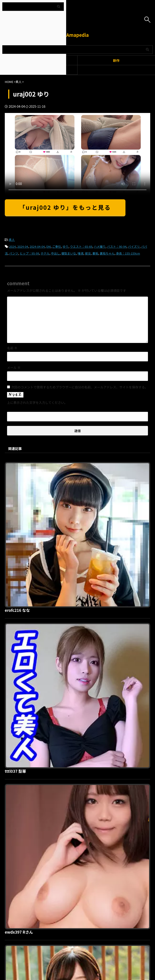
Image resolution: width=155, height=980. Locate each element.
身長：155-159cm (128, 253)
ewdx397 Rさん (91, 620)
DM (49, 246)
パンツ (14, 253)
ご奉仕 (57, 246)
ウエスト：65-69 (81, 246)
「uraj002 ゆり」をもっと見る (65, 207)
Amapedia (77, 35)
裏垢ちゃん (107, 253)
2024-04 (23, 246)
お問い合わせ (101, 868)
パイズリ (134, 246)
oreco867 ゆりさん (94, 697)
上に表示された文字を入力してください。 (37, 402)
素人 (12, 240)
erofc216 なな (90, 465)
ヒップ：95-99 (29, 253)
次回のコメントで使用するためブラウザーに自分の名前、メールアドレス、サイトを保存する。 (80, 387)
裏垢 (95, 253)
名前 (12, 348)
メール (14, 367)
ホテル (45, 253)
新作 (116, 60)
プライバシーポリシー (75, 868)
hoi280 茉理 (88, 775)
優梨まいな (69, 253)
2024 (13, 246)
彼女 (88, 253)
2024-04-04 (37, 246)
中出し (55, 253)
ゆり (65, 246)
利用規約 (51, 868)
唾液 (80, 253)
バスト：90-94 (117, 246)
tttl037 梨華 (88, 542)
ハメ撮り (100, 246)
